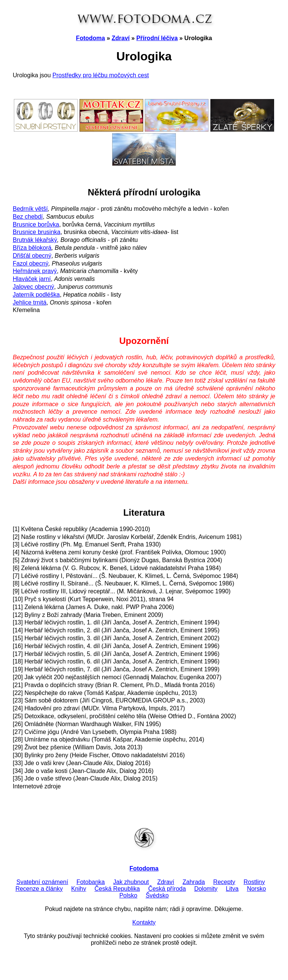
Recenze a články (39, 889)
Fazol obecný (31, 263)
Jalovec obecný (33, 287)
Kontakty (144, 922)
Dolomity (206, 889)
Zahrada (194, 882)
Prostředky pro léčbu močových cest (101, 75)
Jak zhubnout (131, 882)
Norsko (256, 889)
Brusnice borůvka (36, 224)
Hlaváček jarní (32, 279)
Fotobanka (91, 882)
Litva (232, 889)
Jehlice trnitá (30, 302)
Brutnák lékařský (35, 240)
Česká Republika (117, 889)
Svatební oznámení (42, 882)
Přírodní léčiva (157, 38)
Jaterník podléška (36, 295)
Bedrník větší (30, 209)
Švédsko (157, 895)
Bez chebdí (28, 217)
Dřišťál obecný (32, 256)
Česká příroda (167, 889)
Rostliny (254, 882)
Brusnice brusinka (37, 232)
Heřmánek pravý (35, 271)
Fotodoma (91, 38)
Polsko (128, 895)
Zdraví (121, 38)
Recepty (224, 882)
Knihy (79, 889)
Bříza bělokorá (32, 248)
